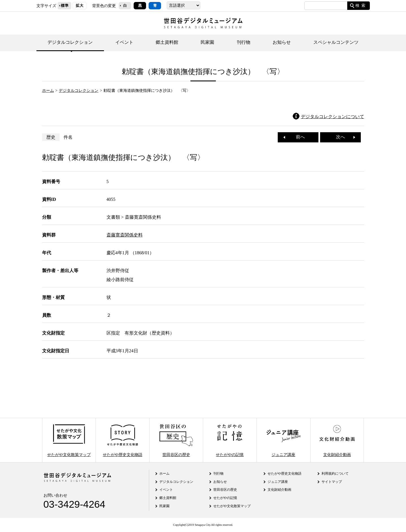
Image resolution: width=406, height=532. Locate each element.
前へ (298, 137)
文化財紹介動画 (337, 440)
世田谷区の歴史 (176, 440)
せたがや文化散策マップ (69, 440)
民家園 (207, 42)
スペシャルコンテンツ (336, 42)
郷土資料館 (167, 42)
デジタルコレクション (70, 42)
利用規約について (335, 474)
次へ (343, 137)
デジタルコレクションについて (333, 117)
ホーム (48, 90)
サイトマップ (332, 482)
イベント (124, 42)
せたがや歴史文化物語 (123, 440)
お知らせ (282, 42)
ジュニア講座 (283, 440)
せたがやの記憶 (230, 440)
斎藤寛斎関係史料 (125, 235)
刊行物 (244, 42)
